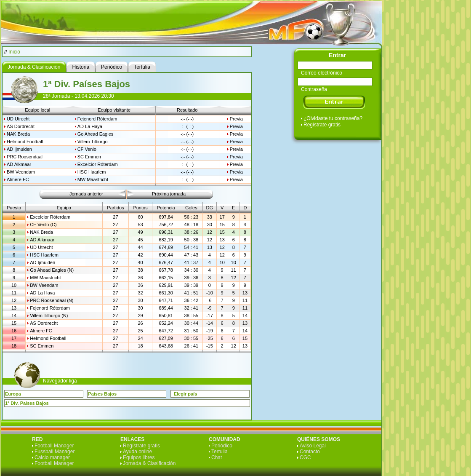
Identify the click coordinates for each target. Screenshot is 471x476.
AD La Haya (90, 126)
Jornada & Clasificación (149, 463)
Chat (217, 457)
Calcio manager (52, 457)
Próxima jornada (169, 194)
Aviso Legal (313, 446)
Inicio (14, 52)
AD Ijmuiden (19, 149)
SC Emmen (89, 157)
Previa (236, 119)
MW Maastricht (93, 179)
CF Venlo (87, 149)
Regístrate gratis (322, 125)
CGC (305, 457)
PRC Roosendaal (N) (52, 300)
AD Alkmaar (19, 164)
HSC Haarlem (92, 172)
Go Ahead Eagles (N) (52, 270)
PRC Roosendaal (25, 157)
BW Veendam (21, 172)
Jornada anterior (86, 194)
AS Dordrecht (21, 126)
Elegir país (186, 394)
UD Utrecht (18, 119)
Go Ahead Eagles (96, 134)
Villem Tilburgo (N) (49, 316)
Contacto (310, 452)
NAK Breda (18, 134)
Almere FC (18, 179)
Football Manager (54, 446)
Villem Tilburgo (93, 142)
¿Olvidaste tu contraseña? (333, 118)
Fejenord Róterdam (97, 119)
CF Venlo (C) (43, 225)
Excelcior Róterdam (98, 164)
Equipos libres (139, 457)
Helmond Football (25, 142)
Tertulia (220, 452)
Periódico (222, 446)
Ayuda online (137, 452)
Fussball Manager (55, 452)
